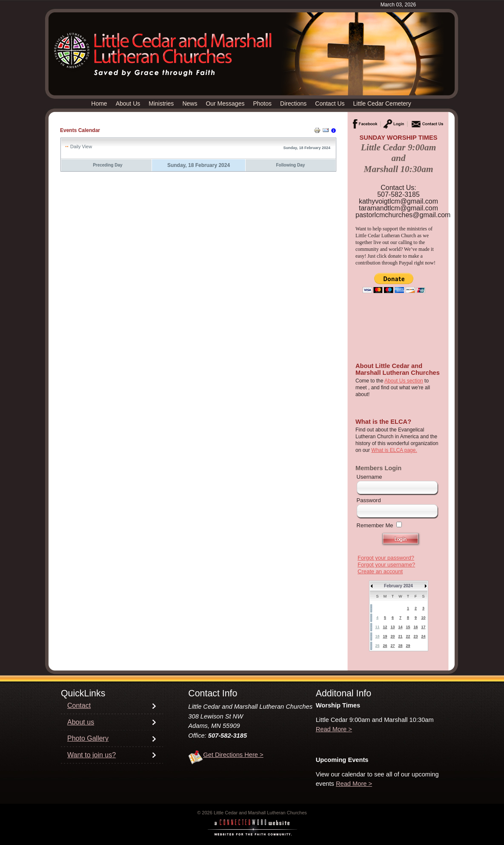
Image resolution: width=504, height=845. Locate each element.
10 (423, 618)
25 (377, 646)
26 (385, 646)
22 (408, 636)
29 (408, 646)
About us (81, 722)
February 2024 (398, 586)
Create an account (380, 571)
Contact (79, 706)
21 (400, 636)
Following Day (291, 165)
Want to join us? (92, 755)
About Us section (404, 381)
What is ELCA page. (394, 450)
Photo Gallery (88, 738)
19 (385, 636)
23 (415, 636)
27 (392, 646)
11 (377, 627)
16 (415, 627)
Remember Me (375, 525)
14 (400, 627)
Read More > (334, 729)
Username (369, 477)
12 (385, 627)
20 (392, 636)
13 (392, 627)
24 (423, 636)
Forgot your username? (386, 565)
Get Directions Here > (233, 755)
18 (377, 636)
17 (423, 627)
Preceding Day (107, 165)
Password (369, 500)
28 (400, 646)
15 (408, 627)
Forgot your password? (386, 558)
